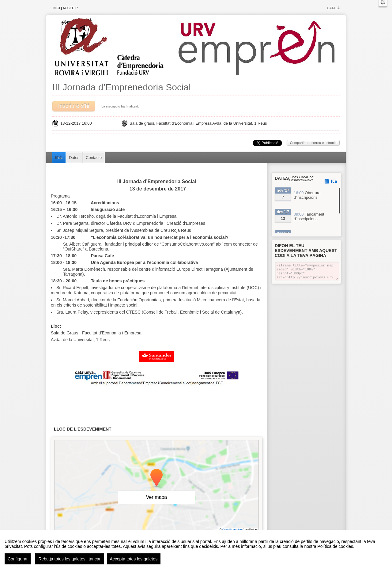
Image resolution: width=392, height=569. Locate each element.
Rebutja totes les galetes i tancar (69, 560)
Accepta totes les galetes (134, 560)
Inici (56, 8)
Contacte (94, 158)
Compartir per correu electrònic (313, 143)
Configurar (18, 560)
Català (333, 8)
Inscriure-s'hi (74, 106)
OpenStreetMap (232, 529)
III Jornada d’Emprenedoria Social (122, 87)
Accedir (70, 8)
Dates (74, 158)
